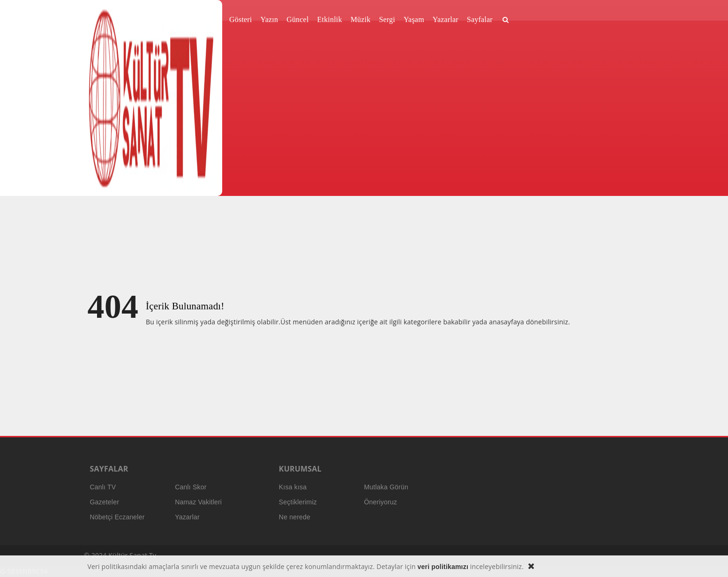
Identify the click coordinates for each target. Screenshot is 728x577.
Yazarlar (187, 517)
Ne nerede (295, 517)
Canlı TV (103, 487)
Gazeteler (105, 502)
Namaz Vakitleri (198, 502)
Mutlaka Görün (386, 487)
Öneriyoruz (380, 502)
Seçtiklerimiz (298, 502)
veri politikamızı (443, 567)
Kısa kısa (293, 487)
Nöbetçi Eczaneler (117, 517)
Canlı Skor (191, 487)
